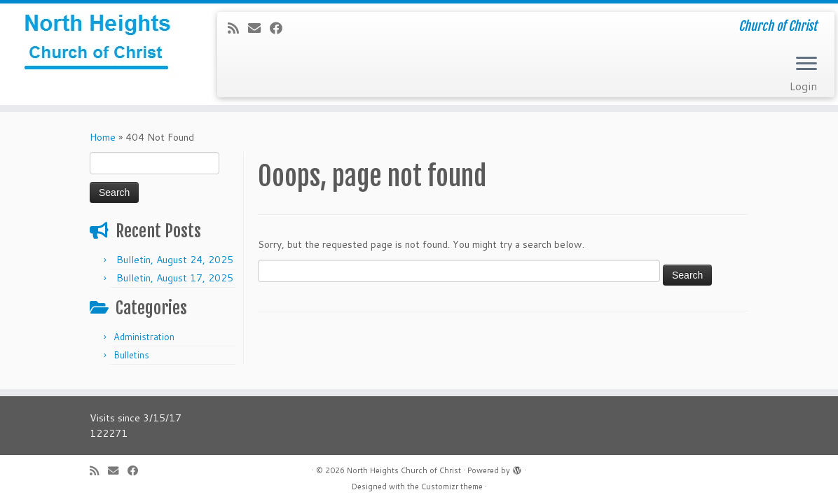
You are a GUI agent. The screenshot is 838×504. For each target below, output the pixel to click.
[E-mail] (259, 28)
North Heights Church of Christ (404, 470)
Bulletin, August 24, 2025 (175, 260)
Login (803, 86)
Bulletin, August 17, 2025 (175, 278)
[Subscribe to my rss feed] (238, 28)
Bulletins (131, 355)
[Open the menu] (806, 64)
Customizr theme (452, 486)
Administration (144, 337)
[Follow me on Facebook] (281, 28)
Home (103, 137)
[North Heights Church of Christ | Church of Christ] (98, 45)
